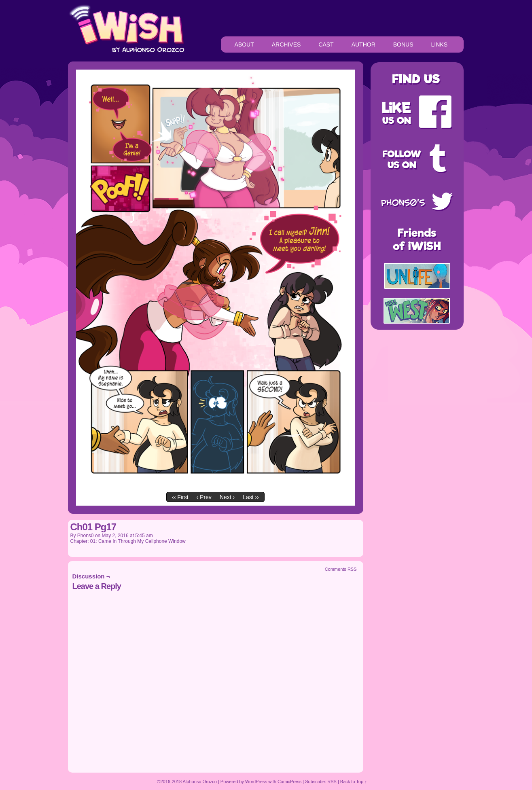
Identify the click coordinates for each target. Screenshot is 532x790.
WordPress (256, 782)
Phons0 (86, 536)
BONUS (403, 44)
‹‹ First (180, 497)
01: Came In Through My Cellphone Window (138, 541)
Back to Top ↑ (354, 782)
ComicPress (289, 782)
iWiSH (126, 28)
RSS (332, 782)
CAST (326, 44)
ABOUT (244, 44)
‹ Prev (204, 497)
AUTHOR (363, 44)
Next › (227, 497)
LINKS (439, 44)
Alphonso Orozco (200, 782)
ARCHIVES (286, 44)
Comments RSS (341, 569)
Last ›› (251, 497)
